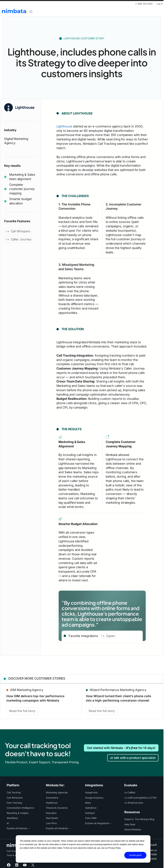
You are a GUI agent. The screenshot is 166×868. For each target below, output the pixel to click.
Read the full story (22, 711)
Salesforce (91, 808)
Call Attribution (15, 798)
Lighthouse (64, 126)
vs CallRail (130, 792)
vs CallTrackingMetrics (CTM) (140, 798)
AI (8, 823)
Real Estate (52, 818)
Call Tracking (14, 792)
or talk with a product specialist (133, 758)
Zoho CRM (91, 818)
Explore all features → (19, 828)
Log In (160, 4)
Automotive (52, 798)
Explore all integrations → (99, 823)
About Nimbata (133, 829)
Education (51, 813)
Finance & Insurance (57, 808)
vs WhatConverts (134, 803)
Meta (88, 803)
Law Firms (51, 823)
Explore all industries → (58, 828)
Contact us (151, 850)
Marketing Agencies (57, 792)
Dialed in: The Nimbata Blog (139, 819)
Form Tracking (14, 803)
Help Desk (130, 824)
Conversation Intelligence (20, 808)
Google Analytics (94, 798)
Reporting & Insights (18, 813)
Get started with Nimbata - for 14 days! (121, 748)
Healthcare (52, 803)
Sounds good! (135, 855)
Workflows (12, 818)
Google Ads (91, 792)
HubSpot (90, 813)
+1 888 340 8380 (144, 4)
